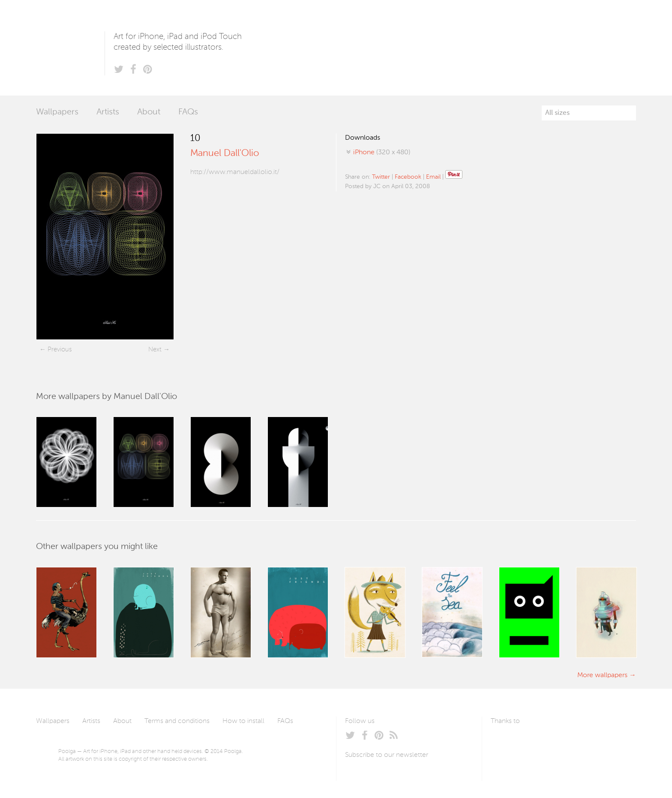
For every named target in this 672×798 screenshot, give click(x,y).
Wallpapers (57, 112)
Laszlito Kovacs (506, 741)
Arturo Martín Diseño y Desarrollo (536, 741)
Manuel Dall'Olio (225, 153)
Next (155, 349)
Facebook (408, 177)
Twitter (381, 177)
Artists (108, 112)
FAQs (188, 112)
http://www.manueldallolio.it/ (235, 172)
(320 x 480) (382, 153)
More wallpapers (602, 675)
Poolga (70, 48)
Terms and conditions (177, 721)
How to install (243, 721)
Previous (60, 349)
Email (433, 177)
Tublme (571, 741)
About (149, 112)
